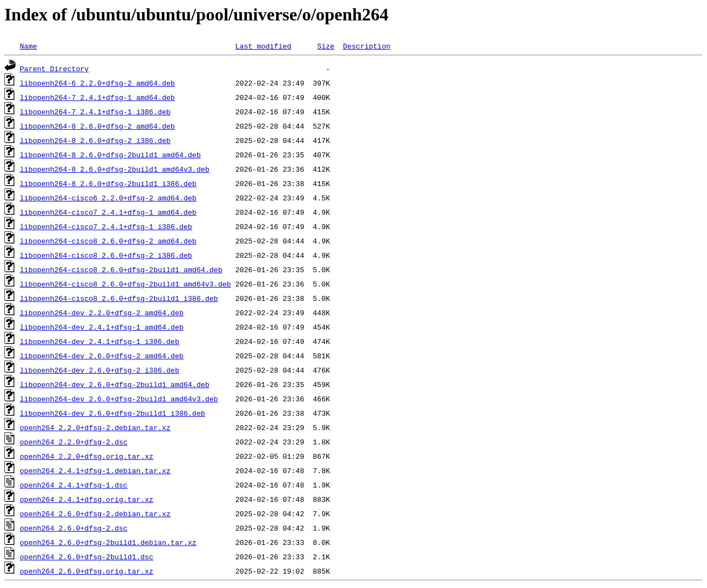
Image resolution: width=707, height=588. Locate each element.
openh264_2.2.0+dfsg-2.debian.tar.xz (95, 427)
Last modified (263, 46)
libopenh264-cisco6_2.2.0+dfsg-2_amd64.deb (108, 198)
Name (28, 46)
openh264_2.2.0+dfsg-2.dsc (74, 442)
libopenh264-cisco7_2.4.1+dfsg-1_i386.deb (106, 226)
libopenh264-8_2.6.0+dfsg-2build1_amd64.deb (110, 155)
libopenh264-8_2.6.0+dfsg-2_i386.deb (95, 140)
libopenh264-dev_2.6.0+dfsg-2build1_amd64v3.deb (119, 399)
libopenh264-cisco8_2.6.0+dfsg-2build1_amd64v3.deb (125, 284)
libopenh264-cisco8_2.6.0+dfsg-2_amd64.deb (108, 241)
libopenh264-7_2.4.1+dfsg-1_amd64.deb (97, 97)
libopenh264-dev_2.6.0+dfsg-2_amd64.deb (102, 356)
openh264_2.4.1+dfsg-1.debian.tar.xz (95, 470)
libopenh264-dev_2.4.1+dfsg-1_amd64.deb (102, 327)
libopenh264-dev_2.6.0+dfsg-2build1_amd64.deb (115, 384)
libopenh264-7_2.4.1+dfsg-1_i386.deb (95, 112)
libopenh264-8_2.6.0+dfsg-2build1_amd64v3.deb (115, 169)
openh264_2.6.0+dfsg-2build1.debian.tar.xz (108, 542)
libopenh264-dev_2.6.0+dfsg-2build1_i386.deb (112, 413)
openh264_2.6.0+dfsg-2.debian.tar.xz (95, 513)
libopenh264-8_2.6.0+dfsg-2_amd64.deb (97, 126)
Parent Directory (54, 68)
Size (326, 46)
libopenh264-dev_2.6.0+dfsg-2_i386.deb (100, 370)
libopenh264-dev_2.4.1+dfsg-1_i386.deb (100, 341)
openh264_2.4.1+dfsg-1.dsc (74, 485)
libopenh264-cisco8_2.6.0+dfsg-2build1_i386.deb (119, 298)
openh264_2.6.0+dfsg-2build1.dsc (87, 557)
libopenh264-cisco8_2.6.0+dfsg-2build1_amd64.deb (121, 269)
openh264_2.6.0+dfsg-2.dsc (74, 528)
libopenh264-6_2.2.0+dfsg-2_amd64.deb (97, 83)
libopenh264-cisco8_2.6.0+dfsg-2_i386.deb (106, 255)
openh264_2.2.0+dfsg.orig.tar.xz (87, 456)
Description (367, 46)
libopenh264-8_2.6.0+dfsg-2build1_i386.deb (108, 183)
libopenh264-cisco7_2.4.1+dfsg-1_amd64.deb (108, 212)
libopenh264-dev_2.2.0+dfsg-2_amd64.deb (102, 312)
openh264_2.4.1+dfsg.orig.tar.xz (87, 499)
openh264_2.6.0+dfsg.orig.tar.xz (87, 571)
